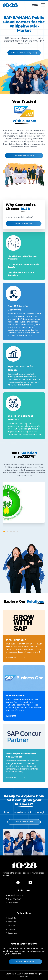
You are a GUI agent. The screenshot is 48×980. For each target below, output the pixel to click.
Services (11, 926)
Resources (12, 933)
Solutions (12, 922)
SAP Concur (13, 903)
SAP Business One (15, 895)
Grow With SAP (14, 899)
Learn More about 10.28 (24, 156)
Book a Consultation (24, 224)
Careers (11, 929)
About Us (12, 918)
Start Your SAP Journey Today (24, 53)
